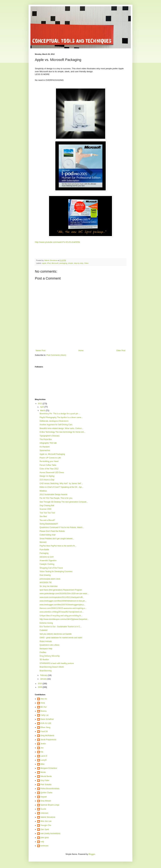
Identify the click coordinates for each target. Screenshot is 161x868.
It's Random (45, 447)
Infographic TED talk (48, 443)
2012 (40, 404)
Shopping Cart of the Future (51, 568)
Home (81, 351)
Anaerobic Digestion (48, 561)
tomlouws (44, 846)
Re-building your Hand (49, 461)
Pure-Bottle (44, 550)
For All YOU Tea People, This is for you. (56, 498)
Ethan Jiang (45, 727)
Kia (42, 752)
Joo (42, 748)
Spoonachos (45, 450)
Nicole (43, 772)
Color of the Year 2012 (49, 469)
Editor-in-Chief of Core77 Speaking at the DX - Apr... (61, 487)
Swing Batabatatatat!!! (49, 524)
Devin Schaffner (47, 719)
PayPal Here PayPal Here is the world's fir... (58, 546)
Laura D (44, 756)
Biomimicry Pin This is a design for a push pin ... (60, 414)
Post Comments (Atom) (56, 355)
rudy (42, 842)
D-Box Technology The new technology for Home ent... (62, 432)
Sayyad (44, 797)
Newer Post (41, 351)
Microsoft (55, 263)
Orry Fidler (45, 780)
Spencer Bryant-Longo (50, 805)
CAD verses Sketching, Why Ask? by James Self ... (61, 484)
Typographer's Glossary (50, 436)
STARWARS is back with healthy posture (57, 663)
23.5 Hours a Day (47, 480)
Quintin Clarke (46, 793)
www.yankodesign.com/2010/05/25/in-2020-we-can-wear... (64, 594)
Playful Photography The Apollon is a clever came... (61, 417)
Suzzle (43, 809)
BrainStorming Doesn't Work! (52, 667)
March (43, 411)
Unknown (44, 813)
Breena (43, 711)
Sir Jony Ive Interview (49, 586)
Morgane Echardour (49, 768)
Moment (43, 542)
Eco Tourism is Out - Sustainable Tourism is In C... (61, 627)
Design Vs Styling (47, 476)
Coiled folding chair (48, 535)
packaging (63, 263)
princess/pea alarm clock (50, 579)
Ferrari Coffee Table (48, 465)
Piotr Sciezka (46, 785)
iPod (49, 263)
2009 (40, 687)
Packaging (44, 553)
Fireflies (43, 652)
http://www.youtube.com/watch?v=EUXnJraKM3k (57, 242)
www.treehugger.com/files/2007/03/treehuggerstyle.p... (62, 605)
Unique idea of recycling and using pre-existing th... (61, 616)
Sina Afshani (46, 801)
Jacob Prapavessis (48, 740)
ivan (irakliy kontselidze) (50, 833)
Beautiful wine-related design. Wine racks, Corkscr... (61, 428)
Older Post (121, 351)
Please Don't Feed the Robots (52, 531)
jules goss (45, 838)
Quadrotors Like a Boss (49, 645)
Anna (43, 703)
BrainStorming (46, 671)
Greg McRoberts (47, 736)
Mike (42, 764)
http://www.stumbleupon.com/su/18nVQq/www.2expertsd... (64, 619)
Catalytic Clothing (47, 564)
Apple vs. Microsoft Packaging (52, 454)
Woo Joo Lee (46, 821)
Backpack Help (46, 649)
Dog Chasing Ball (47, 505)
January (44, 679)
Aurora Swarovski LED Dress (52, 473)
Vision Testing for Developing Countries (56, 572)
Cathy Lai (44, 715)
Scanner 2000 (46, 509)
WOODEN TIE (46, 583)
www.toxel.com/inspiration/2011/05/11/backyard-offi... (62, 597)
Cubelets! (44, 630)
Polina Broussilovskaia (50, 789)
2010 (40, 684)
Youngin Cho (46, 825)
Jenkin (43, 744)
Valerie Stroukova (48, 817)
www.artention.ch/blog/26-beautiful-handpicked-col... (61, 612)
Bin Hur (44, 707)
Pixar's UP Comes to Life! (50, 458)
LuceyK (44, 760)
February (44, 675)
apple (44, 263)
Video (86, 263)
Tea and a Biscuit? (47, 520)
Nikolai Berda (46, 776)
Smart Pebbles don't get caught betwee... (57, 539)
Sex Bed (43, 516)
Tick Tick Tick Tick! (47, 513)
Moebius (43, 491)
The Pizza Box (46, 439)
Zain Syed (45, 829)
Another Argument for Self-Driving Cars (56, 425)
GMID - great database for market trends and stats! (61, 638)
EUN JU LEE (46, 723)
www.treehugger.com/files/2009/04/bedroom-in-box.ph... (63, 601)
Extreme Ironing (46, 623)
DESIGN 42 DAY (47, 557)
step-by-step (79, 263)
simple (71, 263)
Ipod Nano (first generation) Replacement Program (61, 590)
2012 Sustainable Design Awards (53, 494)
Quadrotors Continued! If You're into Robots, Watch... (62, 527)
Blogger (92, 854)
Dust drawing (45, 575)
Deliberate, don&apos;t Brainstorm (54, 421)
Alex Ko (44, 699)
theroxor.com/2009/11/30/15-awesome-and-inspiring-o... (63, 608)
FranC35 (44, 731)
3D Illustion (44, 660)
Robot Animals (46, 641)
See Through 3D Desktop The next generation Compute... (64, 502)
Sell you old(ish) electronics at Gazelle (56, 634)
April (42, 407)
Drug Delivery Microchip (50, 656)
